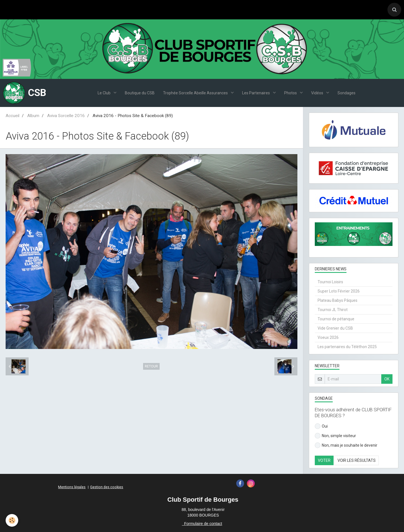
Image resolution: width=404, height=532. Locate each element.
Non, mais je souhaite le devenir (346, 445)
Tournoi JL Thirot (333, 310)
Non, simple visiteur (335, 436)
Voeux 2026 (328, 337)
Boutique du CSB (140, 93)
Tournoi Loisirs (330, 282)
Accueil (12, 116)
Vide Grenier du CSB (335, 328)
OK (387, 379)
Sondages (346, 93)
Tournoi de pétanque (336, 319)
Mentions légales (72, 487)
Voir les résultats (357, 460)
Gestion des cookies (107, 487)
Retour (151, 366)
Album (33, 116)
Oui (321, 426)
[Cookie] (12, 520)
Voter (324, 460)
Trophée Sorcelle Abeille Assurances (196, 93)
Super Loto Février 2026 (339, 291)
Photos (291, 93)
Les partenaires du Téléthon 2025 (347, 347)
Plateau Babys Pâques (338, 300)
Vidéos (318, 93)
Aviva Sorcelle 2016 (66, 116)
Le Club (105, 93)
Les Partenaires (256, 93)
